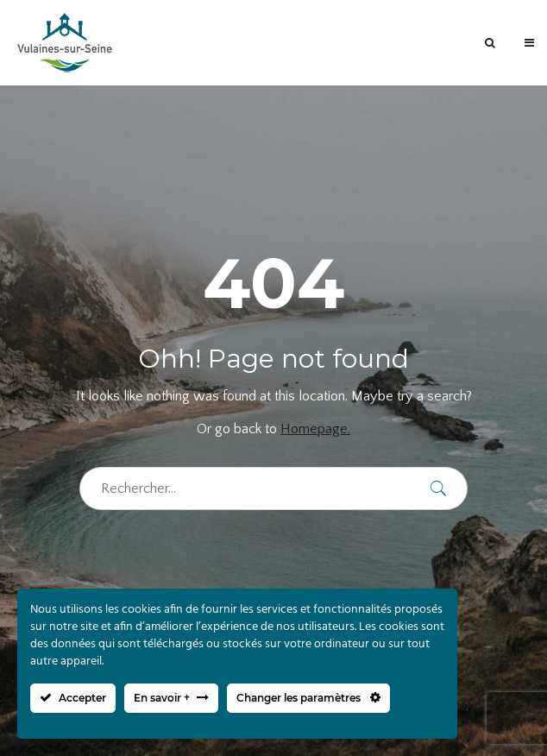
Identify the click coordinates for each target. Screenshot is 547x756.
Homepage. (315, 429)
